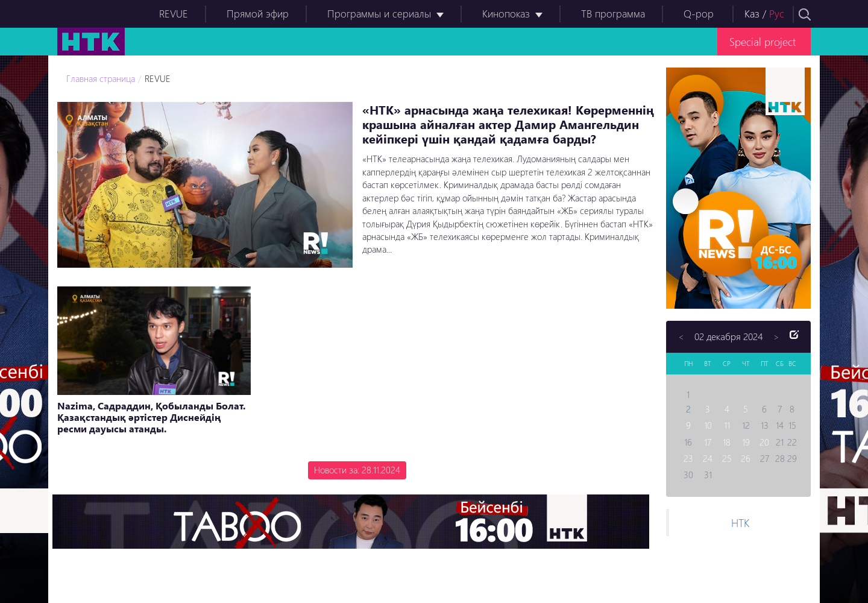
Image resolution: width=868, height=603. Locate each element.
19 (746, 442)
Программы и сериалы (379, 14)
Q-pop (699, 14)
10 (708, 425)
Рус (777, 14)
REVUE (174, 14)
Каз (752, 14)
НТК (740, 522)
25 (727, 458)
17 (708, 442)
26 (746, 458)
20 (764, 442)
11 (727, 425)
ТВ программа (613, 14)
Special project (763, 41)
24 (708, 458)
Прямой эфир (258, 14)
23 (688, 458)
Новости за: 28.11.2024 (357, 470)
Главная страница (101, 78)
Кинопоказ (506, 14)
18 (727, 442)
